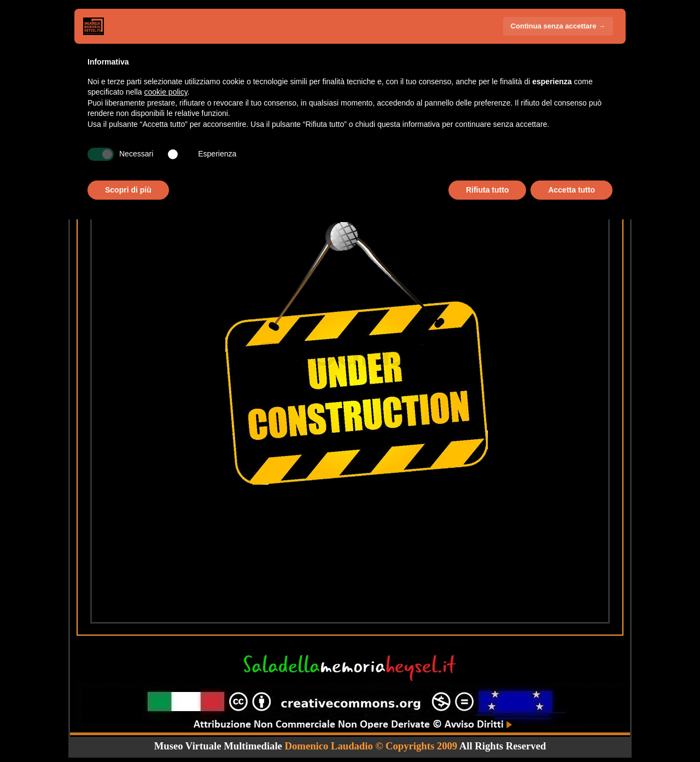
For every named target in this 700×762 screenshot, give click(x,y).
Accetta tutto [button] (571, 190)
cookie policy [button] (166, 92)
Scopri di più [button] (128, 190)
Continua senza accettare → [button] (558, 26)
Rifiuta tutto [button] (488, 190)
